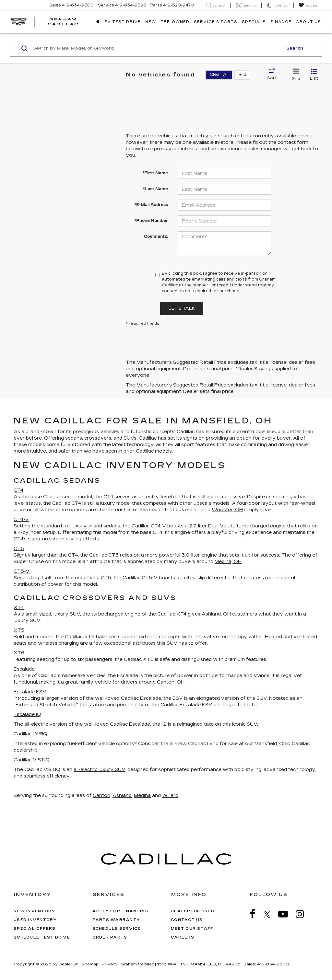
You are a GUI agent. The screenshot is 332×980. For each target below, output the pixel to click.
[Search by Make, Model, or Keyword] (157, 48)
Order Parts (110, 937)
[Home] (98, 22)
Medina (142, 796)
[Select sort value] (274, 75)
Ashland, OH (216, 614)
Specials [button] (254, 22)
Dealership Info (193, 911)
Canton (101, 796)
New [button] (151, 22)
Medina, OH (228, 562)
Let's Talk (182, 308)
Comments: (156, 236)
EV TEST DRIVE (123, 22)
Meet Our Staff (192, 929)
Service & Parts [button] (216, 22)
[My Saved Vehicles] (308, 6)
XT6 (19, 653)
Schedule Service (117, 929)
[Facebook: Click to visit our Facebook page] (256, 914)
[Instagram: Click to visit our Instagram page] (303, 914)
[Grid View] (295, 75)
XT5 (19, 630)
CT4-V (21, 519)
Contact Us (187, 920)
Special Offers (35, 929)
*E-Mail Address (151, 205)
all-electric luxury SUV (99, 770)
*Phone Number (151, 221)
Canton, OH (171, 682)
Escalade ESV (30, 692)
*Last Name (155, 189)
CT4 (18, 490)
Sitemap (90, 964)
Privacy (110, 964)
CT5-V (22, 571)
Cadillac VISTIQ (32, 760)
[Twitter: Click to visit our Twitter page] (270, 914)
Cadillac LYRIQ (30, 734)
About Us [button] (308, 22)
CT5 (19, 549)
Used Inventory (35, 920)
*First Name (155, 173)
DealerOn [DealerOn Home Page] (69, 964)
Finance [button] (281, 22)
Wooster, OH (227, 510)
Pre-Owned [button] (175, 22)
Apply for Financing (120, 911)
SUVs (130, 438)
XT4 (19, 608)
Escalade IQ (27, 715)
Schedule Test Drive (42, 937)
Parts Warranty (116, 920)
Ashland (122, 796)
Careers (183, 937)
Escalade (24, 669)
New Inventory (34, 911)
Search (295, 48)
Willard (170, 796)
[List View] (314, 75)
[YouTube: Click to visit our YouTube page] (286, 914)
